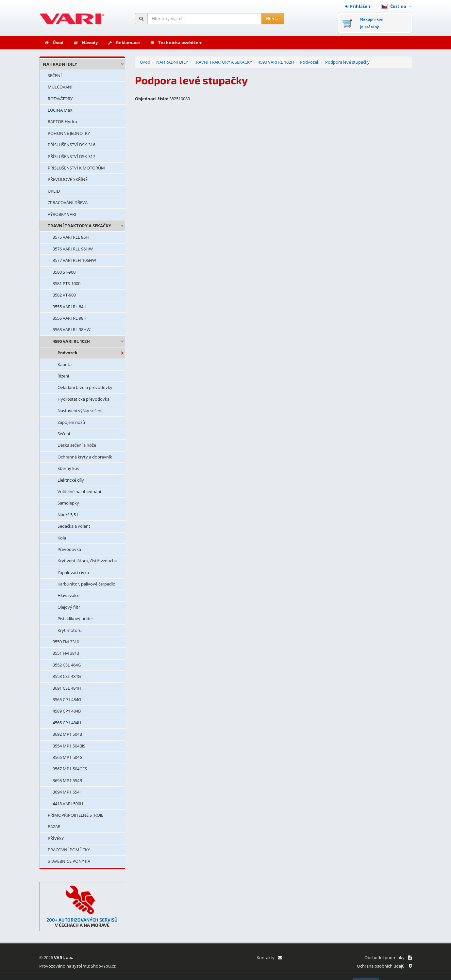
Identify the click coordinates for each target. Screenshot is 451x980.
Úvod (54, 42)
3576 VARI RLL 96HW (73, 249)
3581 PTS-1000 (67, 283)
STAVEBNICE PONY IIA (69, 861)
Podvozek (67, 353)
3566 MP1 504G (67, 757)
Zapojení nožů (71, 422)
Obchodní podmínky (388, 957)
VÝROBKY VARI (62, 214)
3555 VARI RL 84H (70, 307)
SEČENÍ (55, 75)
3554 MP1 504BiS (69, 746)
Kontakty (269, 957)
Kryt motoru (70, 630)
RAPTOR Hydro (62, 121)
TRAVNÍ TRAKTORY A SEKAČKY (79, 226)
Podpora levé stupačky (347, 62)
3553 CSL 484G (67, 676)
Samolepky (68, 503)
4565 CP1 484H (67, 723)
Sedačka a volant (74, 526)
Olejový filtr (69, 607)
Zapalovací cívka (73, 572)
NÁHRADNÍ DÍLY (60, 64)
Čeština (397, 6)
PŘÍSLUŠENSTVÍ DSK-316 (71, 145)
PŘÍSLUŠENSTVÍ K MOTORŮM (76, 168)
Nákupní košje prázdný (371, 23)
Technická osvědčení (176, 42)
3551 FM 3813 (66, 653)
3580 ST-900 (64, 272)
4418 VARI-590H (68, 804)
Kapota (65, 364)
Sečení (64, 434)
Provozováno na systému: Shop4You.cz (77, 966)
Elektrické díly (71, 480)
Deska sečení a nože (77, 445)
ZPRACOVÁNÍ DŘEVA (68, 202)
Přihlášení (358, 6)
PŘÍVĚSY (56, 838)
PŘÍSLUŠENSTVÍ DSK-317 (71, 156)
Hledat (273, 18)
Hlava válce (68, 595)
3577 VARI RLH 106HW (74, 260)
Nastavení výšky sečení (80, 410)
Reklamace (124, 42)
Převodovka (69, 549)
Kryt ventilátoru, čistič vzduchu (87, 561)
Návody (85, 42)
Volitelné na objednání (79, 491)
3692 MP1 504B (67, 734)
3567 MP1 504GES (70, 769)
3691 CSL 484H (67, 688)
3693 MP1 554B (67, 780)
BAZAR (54, 827)
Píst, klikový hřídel (75, 619)
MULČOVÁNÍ (60, 87)
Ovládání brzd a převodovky (85, 387)
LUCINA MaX (60, 110)
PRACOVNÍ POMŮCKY (69, 850)
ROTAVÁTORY (60, 99)
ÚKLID (54, 191)
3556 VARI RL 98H (70, 318)
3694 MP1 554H (68, 792)
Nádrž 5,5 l (68, 515)
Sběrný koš (68, 468)
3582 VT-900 (64, 295)
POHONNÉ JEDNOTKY (69, 133)
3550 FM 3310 (66, 642)
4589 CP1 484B (67, 711)
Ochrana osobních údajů (384, 966)
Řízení (63, 376)
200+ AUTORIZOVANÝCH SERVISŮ (82, 920)
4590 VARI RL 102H (71, 341)
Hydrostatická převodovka (84, 399)
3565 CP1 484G (67, 699)
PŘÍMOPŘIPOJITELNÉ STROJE (75, 815)
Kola (62, 538)
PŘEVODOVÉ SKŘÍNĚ (68, 179)
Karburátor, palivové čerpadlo (86, 584)
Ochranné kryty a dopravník (85, 457)
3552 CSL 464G (67, 665)
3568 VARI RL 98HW (72, 329)
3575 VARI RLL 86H (71, 237)
